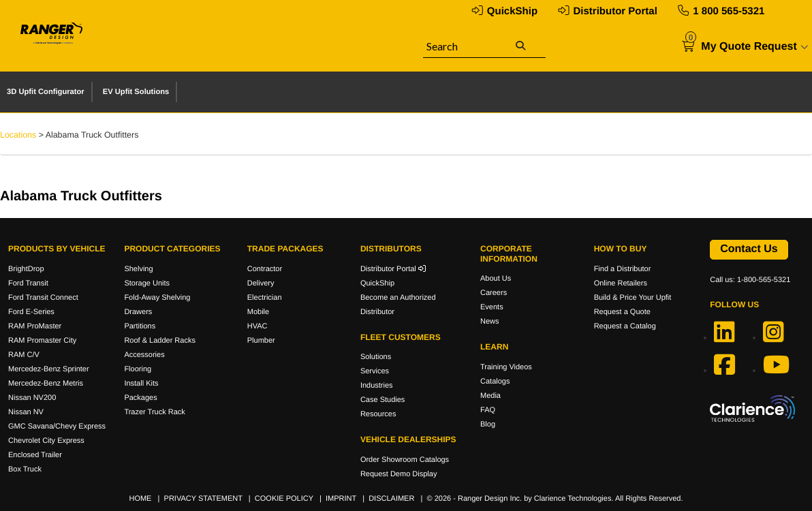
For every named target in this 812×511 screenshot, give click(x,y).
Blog (488, 424)
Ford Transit (28, 283)
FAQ (488, 410)
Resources (378, 414)
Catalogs (495, 382)
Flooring (138, 369)
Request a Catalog (625, 326)
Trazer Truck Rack (154, 412)
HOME (140, 499)
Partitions (140, 326)
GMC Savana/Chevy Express (57, 427)
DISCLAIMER (391, 499)
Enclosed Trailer (35, 455)
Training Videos (506, 367)
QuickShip (512, 11)
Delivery (261, 283)
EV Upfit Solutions (136, 92)
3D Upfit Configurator (46, 92)
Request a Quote (622, 312)
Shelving (138, 269)
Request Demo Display (399, 474)
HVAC (257, 326)
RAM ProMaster (35, 326)
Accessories (144, 355)
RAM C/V (24, 355)
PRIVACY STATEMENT (203, 499)
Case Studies (382, 400)
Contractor (265, 269)
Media (490, 396)
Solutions (376, 357)
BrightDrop (26, 269)
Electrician (265, 298)
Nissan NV (26, 412)
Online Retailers (621, 283)
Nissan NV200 (32, 398)
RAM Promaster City (42, 341)
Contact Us (749, 249)
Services (375, 371)
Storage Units (147, 283)
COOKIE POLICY (284, 499)
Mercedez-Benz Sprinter (49, 369)
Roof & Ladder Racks (160, 341)
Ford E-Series (31, 312)
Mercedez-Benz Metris (46, 384)
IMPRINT (341, 499)
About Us (496, 279)
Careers (494, 293)
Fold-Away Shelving (157, 298)
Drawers (138, 312)
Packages (140, 398)
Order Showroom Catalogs (405, 460)
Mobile (258, 312)
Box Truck (25, 469)
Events (492, 307)
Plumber (261, 341)
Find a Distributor (623, 269)
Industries (377, 386)
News (490, 322)
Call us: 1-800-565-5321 (750, 280)
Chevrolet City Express (46, 441)
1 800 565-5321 (729, 11)
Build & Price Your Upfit (633, 298)
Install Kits (141, 384)
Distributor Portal (615, 11)
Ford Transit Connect (43, 298)
